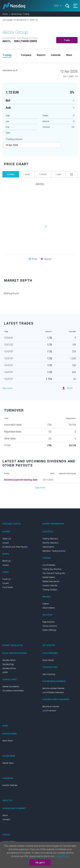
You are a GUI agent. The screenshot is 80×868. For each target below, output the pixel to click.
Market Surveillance (11, 687)
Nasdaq (14, 6)
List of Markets (49, 565)
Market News (8, 763)
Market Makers (49, 577)
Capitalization (48, 547)
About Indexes (49, 608)
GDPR (5, 672)
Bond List (7, 561)
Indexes (46, 604)
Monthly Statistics (50, 543)
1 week (27, 174)
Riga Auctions (49, 622)
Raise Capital (48, 660)
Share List (7, 539)
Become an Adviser (51, 707)
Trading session (14, 139)
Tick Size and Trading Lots (54, 573)
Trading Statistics (50, 539)
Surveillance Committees (13, 691)
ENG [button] (57, 6)
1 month (43, 174)
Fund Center (8, 587)
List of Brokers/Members (53, 692)
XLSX (70, 388)
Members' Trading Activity (54, 551)
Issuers (6, 543)
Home (5, 14)
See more (7, 388)
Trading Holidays (50, 590)
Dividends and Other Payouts (15, 547)
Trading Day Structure (52, 569)
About (5, 815)
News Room (8, 741)
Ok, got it (40, 863)
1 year (58, 174)
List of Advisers (49, 711)
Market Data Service (51, 581)
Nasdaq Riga (8, 664)
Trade (67, 40)
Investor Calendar (50, 586)
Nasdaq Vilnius (9, 668)
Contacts (6, 820)
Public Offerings (50, 630)
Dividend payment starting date (21, 480)
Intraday (11, 174)
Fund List (7, 579)
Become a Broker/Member (53, 688)
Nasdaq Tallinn (9, 660)
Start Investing (49, 674)
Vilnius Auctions (50, 626)
